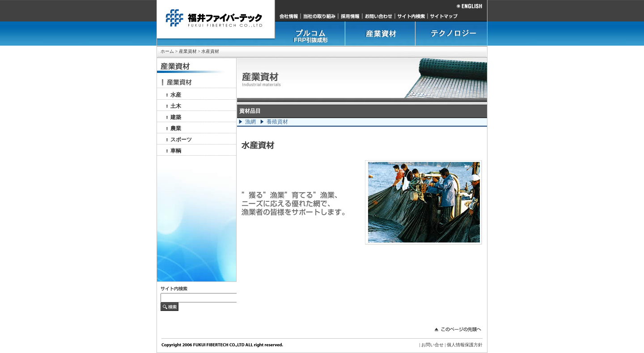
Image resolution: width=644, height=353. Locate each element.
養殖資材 (277, 122)
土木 (176, 106)
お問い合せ (432, 345)
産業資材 (188, 51)
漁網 (250, 122)
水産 (176, 95)
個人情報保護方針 (465, 345)
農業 (176, 128)
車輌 (176, 151)
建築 (176, 117)
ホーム (167, 51)
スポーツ (181, 140)
